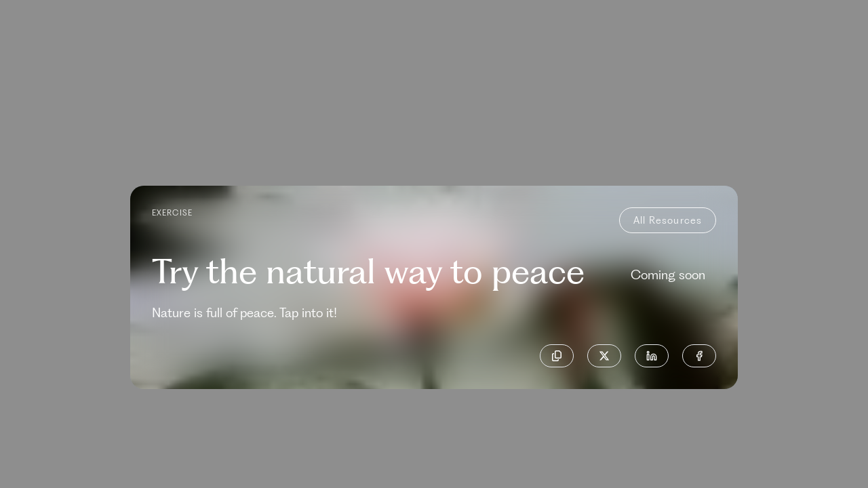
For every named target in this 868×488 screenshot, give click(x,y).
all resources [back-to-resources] (668, 220)
